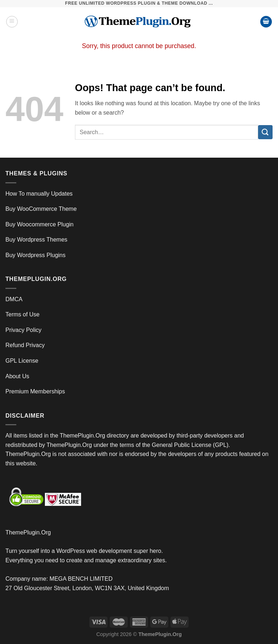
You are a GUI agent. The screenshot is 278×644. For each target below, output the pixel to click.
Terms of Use (22, 314)
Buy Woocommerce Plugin (39, 224)
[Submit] (265, 132)
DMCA (14, 299)
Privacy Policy (24, 330)
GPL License (22, 361)
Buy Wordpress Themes (36, 240)
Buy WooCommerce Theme (41, 209)
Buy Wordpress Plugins (35, 255)
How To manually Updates (39, 194)
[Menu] (12, 22)
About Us (17, 376)
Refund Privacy (25, 345)
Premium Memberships (35, 391)
